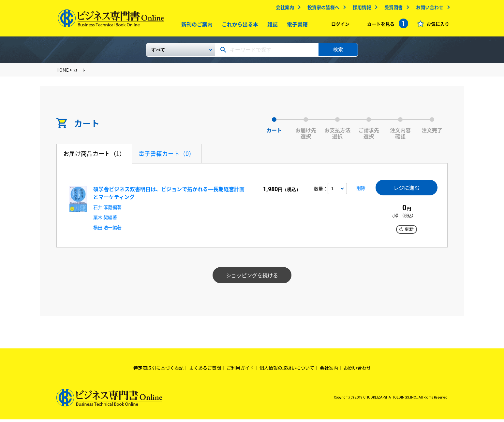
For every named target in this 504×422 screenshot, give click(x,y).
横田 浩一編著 (107, 230)
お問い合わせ (428, 9)
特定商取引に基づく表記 (158, 370)
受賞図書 (392, 9)
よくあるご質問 (205, 370)
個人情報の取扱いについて (287, 370)
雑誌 (271, 26)
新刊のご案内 (196, 26)
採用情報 (360, 9)
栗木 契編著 (105, 220)
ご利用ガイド (240, 370)
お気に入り (436, 25)
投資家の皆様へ (322, 9)
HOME (63, 72)
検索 (338, 52)
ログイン (339, 25)
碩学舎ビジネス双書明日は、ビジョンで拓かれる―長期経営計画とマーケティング (169, 195)
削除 (359, 192)
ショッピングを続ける (252, 278)
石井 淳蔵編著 (107, 210)
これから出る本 (239, 26)
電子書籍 (296, 26)
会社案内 (283, 9)
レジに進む (407, 191)
